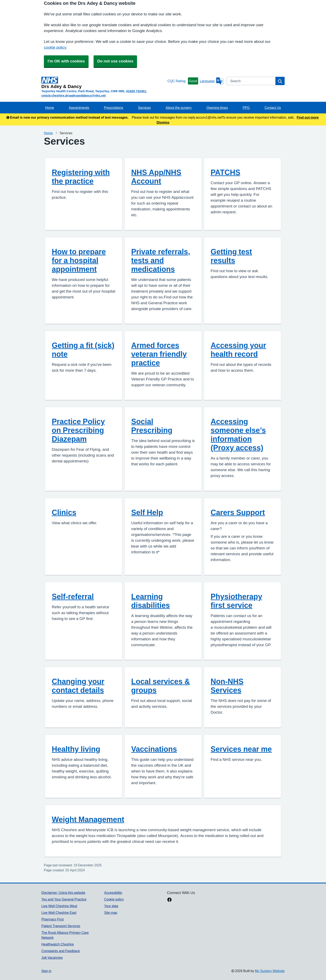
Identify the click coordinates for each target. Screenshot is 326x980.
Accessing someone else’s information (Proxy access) (238, 435)
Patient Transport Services (61, 926)
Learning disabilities (151, 601)
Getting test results (231, 256)
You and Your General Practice (64, 899)
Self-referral (73, 596)
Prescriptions (114, 108)
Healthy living (76, 749)
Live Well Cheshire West (59, 906)
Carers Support (238, 512)
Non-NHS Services (227, 686)
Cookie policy (114, 899)
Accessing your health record (238, 350)
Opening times (217, 108)
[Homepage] (104, 83)
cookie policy (55, 47)
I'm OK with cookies (66, 61)
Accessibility (113, 893)
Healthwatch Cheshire (58, 944)
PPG (246, 108)
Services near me (241, 749)
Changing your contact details (78, 686)
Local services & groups (161, 686)
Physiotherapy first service (236, 601)
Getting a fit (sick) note (83, 350)
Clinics (64, 512)
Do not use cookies (115, 61)
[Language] (212, 81)
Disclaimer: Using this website (63, 893)
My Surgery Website (270, 971)
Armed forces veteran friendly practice (159, 354)
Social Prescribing (152, 426)
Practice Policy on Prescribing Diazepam (78, 430)
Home (50, 108)
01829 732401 (136, 91)
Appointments (79, 108)
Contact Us (273, 108)
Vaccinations (154, 749)
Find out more (308, 117)
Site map (111, 913)
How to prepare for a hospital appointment (79, 260)
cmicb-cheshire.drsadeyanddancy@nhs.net (74, 95)
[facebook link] (169, 900)
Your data (111, 906)
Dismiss (163, 122)
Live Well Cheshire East (59, 913)
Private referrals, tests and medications (161, 260)
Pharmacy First (52, 919)
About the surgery (179, 108)
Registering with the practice (81, 177)
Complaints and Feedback (61, 951)
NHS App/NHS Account (156, 177)
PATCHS (225, 172)
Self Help (147, 512)
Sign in (46, 971)
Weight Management (88, 819)
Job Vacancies (52, 958)
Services (144, 108)
